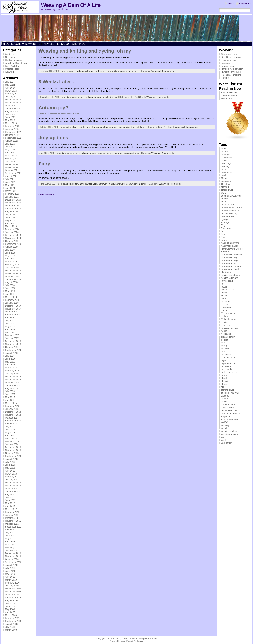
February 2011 (12, 547)
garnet (224, 240)
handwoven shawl (123, 153)
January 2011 (12, 550)
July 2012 (10, 497)
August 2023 (11, 111)
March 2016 (11, 368)
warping (225, 425)
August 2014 (11, 424)
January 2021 (12, 197)
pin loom (225, 349)
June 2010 (10, 571)
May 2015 (10, 397)
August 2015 (11, 388)
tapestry (225, 396)
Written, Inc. (227, 98)
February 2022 (12, 158)
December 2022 (13, 132)
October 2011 (12, 524)
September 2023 (13, 108)
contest (225, 199)
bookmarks (227, 172)
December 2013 (13, 447)
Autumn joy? (53, 108)
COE (224, 193)
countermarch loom (231, 210)
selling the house (229, 372)
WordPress (126, 641)
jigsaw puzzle (228, 290)
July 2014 (10, 427)
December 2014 (13, 412)
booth (224, 175)
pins (120, 127)
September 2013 (13, 456)
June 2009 (10, 606)
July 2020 (10, 214)
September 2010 (13, 562)
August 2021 (11, 176)
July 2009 (10, 603)
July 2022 (10, 144)
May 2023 (10, 120)
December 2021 (13, 164)
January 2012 (12, 515)
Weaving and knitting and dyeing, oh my (85, 51)
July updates (53, 138)
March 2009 (11, 615)
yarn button (227, 443)
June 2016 (10, 359)
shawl (224, 378)
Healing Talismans (14, 60)
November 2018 (13, 273)
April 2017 (10, 329)
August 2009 (11, 600)
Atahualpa (139, 641)
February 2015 (12, 406)
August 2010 (11, 565)
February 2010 (12, 583)
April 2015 (10, 400)
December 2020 (13, 200)
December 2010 (13, 553)
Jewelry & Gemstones (16, 63)
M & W (224, 304)
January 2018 (12, 303)
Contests (9, 54)
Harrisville (226, 272)
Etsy (223, 225)
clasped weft (227, 190)
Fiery (44, 164)
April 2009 (10, 612)
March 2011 (11, 544)
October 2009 (12, 595)
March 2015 (11, 403)
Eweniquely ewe (229, 60)
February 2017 (12, 335)
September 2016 (13, 350)
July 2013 (10, 462)
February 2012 (12, 512)
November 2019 (13, 238)
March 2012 (11, 509)
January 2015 (12, 409)
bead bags (226, 163)
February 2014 (12, 441)
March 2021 (11, 191)
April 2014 (10, 435)
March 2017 (11, 332)
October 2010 (12, 559)
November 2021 (13, 167)
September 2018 (13, 279)
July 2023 (10, 114)
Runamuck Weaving (231, 72)
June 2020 (10, 217)
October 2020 (12, 206)
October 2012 (12, 488)
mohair (224, 316)
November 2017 (13, 309)
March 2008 (11, 630)
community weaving (231, 196)
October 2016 (12, 347)
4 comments (168, 71)
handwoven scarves (231, 266)
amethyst (226, 155)
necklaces (226, 334)
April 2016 (10, 365)
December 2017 (13, 306)
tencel (136, 153)
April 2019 (10, 259)
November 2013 (13, 450)
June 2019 (10, 253)
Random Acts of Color (232, 69)
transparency (228, 408)
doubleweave (228, 216)
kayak (224, 293)
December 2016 (13, 341)
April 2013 (10, 471)
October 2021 (12, 170)
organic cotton (228, 337)
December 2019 (13, 235)
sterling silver (228, 390)
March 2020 (11, 226)
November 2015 (13, 379)
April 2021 (10, 188)
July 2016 (10, 356)
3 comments (163, 97)
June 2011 (10, 536)
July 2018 (10, 285)
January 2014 (12, 444)
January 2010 (12, 586)
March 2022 (11, 156)
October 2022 (12, 135)
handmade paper (230, 246)
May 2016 (10, 362)
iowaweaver (227, 63)
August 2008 (11, 624)
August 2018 (11, 282)
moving (225, 322)
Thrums (225, 78)
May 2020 (10, 220)
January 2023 (12, 129)
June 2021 (10, 182)
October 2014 (12, 418)
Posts (231, 4)
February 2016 (12, 371)
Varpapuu (226, 416)
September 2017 (13, 315)
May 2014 (10, 432)
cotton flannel (228, 205)
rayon (137, 184)
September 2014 (13, 421)
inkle (223, 284)
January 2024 (12, 97)
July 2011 (10, 533)
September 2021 (13, 173)
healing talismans (230, 278)
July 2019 (10, 250)
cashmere (226, 181)
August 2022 (11, 141)
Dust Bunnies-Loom (231, 57)
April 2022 (10, 153)
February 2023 (12, 126)
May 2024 (10, 85)
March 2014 (11, 438)
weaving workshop (230, 431)
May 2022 (10, 150)
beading (225, 166)
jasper (224, 287)
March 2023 (11, 123)
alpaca (224, 152)
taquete (225, 399)
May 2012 (10, 503)
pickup (224, 346)
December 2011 (13, 518)
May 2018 (10, 291)
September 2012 (13, 491)
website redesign (229, 434)
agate (224, 149)
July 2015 (10, 391)
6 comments (191, 127)
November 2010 (13, 556)
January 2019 (12, 267)
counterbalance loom (231, 208)
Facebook (226, 228)
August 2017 (11, 318)
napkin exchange (230, 328)
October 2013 (12, 453)
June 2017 (10, 323)
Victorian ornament (230, 419)
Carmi (224, 178)
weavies (225, 428)
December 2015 (13, 377)
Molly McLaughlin (230, 319)
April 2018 (10, 294)
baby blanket (227, 157)
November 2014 (13, 415)
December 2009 (13, 589)
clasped (225, 187)
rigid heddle (227, 369)
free (223, 237)
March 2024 (11, 91)
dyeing (70, 71)
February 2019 (12, 265)
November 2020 (13, 203)
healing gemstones (230, 275)
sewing (127, 127)
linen (223, 299)
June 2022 (10, 147)
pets (122, 71)
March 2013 (11, 474)
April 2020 (10, 223)
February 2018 (12, 300)
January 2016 (12, 374)
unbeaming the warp (231, 413)
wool (223, 440)
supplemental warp (230, 393)
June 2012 (10, 500)
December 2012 (13, 483)
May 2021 (10, 185)
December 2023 (13, 100)
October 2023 (12, 105)
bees (224, 169)
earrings (225, 222)
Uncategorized (12, 69)
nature (114, 127)
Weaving (9, 72)
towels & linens (110, 97)
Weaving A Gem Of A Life (71, 5)
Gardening (10, 57)
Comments (245, 4)
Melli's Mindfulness (230, 95)
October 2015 (12, 382)
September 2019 (13, 244)
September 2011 (13, 527)
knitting (115, 71)
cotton (79, 97)
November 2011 (13, 521)
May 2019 (10, 256)
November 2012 (13, 486)
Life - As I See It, (138, 97)
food (223, 234)
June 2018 (10, 288)
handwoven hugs (102, 71)
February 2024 (12, 94)
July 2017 (10, 321)
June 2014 (10, 430)
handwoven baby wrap (232, 254)
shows (224, 384)
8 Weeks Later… (57, 82)
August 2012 (11, 494)
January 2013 (12, 480)
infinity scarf (227, 281)
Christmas (226, 184)
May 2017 (10, 326)
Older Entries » (46, 195)
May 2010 (10, 574)
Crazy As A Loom (230, 54)
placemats (226, 354)
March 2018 (11, 297)
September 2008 (13, 621)
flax (223, 231)
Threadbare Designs (231, 75)
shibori (224, 381)
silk (223, 387)
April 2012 (10, 506)
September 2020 (13, 209)
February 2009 (12, 618)
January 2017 (12, 338)
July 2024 (10, 82)
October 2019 (12, 241)
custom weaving (229, 213)
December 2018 (13, 270)
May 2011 (10, 539)
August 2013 (11, 459)
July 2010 (10, 568)
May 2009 (10, 609)
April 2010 (10, 577)
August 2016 (11, 353)
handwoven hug (105, 153)
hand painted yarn (84, 71)
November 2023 (13, 103)
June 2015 (10, 394)
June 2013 (10, 465)
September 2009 (13, 597)
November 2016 (13, 344)
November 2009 (13, 592)
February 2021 (12, 194)
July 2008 (10, 627)
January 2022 (12, 161)
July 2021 (10, 179)
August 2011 (11, 530)
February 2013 (12, 477)
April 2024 (10, 88)
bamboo (71, 97)
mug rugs (226, 325)
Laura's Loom (228, 66)
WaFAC (225, 422)
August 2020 (11, 212)
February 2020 (12, 229)
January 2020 (12, 232)
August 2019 (11, 247)
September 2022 (13, 138)
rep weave (226, 366)
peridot (224, 340)
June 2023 (10, 117)
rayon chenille (132, 71)
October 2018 (12, 276)
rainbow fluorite (229, 357)
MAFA (224, 310)
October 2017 (12, 312)
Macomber (226, 307)
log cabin (226, 301)
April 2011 (10, 541)
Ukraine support (229, 410)
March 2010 (11, 580)
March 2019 (11, 262)
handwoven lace (229, 263)
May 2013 (10, 468)
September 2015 (13, 385)
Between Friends (229, 92)
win (223, 437)
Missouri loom (228, 313)
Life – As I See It (13, 66)
